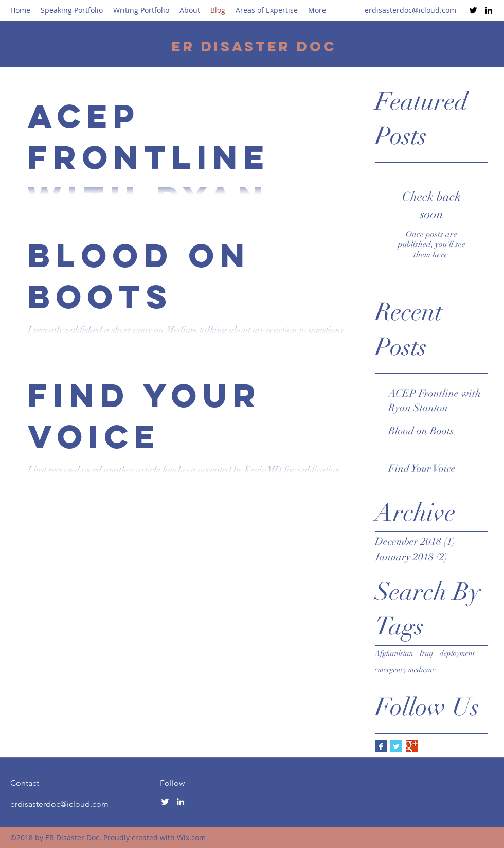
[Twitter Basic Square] (396, 746)
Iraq (427, 653)
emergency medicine (405, 670)
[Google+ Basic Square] (412, 746)
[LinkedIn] (489, 10)
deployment (457, 653)
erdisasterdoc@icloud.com (410, 10)
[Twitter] (473, 10)
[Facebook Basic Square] (381, 746)
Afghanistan (394, 653)
